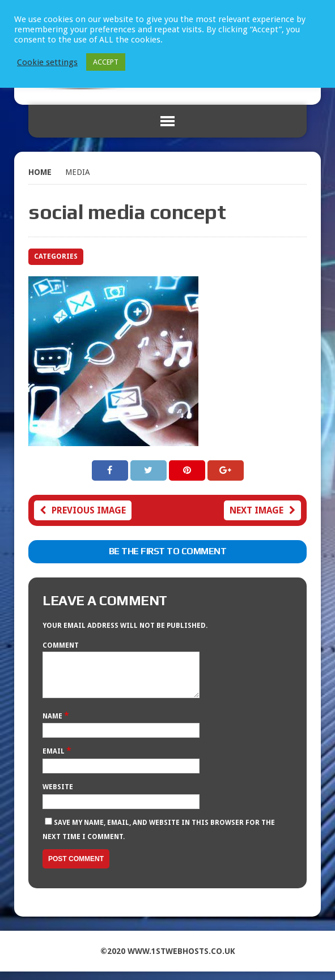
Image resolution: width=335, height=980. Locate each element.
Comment (61, 645)
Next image (262, 510)
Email (54, 760)
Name (53, 725)
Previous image (83, 510)
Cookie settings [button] (47, 62)
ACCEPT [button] (106, 62)
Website (58, 795)
